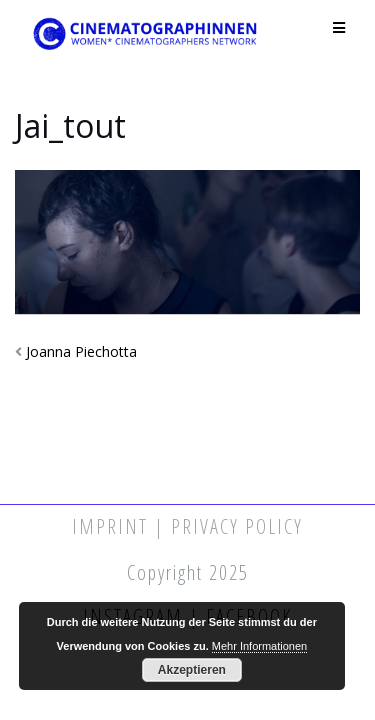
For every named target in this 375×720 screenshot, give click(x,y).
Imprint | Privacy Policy (187, 526)
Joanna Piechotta (81, 351)
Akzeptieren (192, 670)
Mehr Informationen (259, 646)
